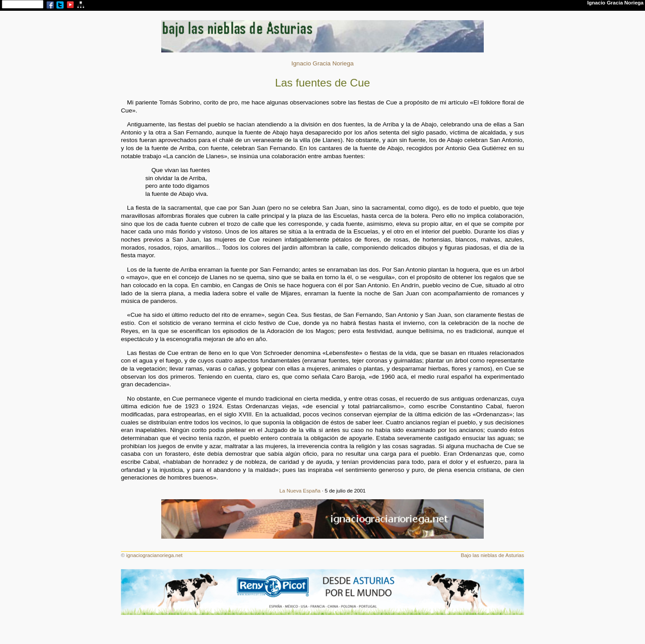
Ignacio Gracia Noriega (322, 63)
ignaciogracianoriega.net (155, 555)
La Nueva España (300, 491)
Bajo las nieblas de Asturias (492, 555)
